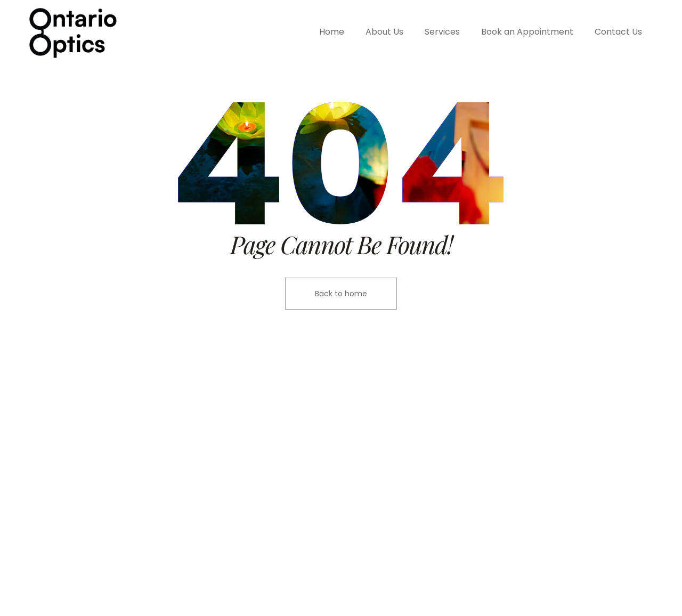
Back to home (341, 294)
